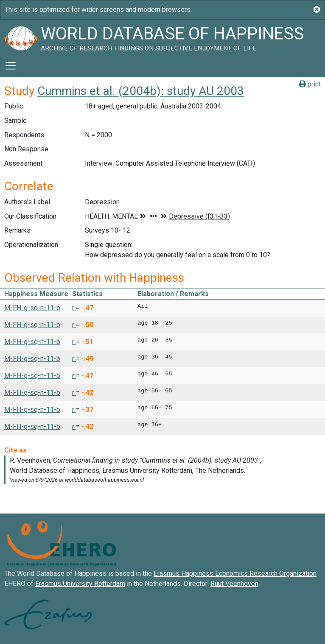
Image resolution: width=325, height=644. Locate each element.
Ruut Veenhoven (234, 584)
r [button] (74, 308)
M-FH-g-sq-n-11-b (32, 308)
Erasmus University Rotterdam (80, 584)
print (310, 84)
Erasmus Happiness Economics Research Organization (235, 573)
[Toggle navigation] (11, 66)
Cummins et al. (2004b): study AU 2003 (141, 91)
